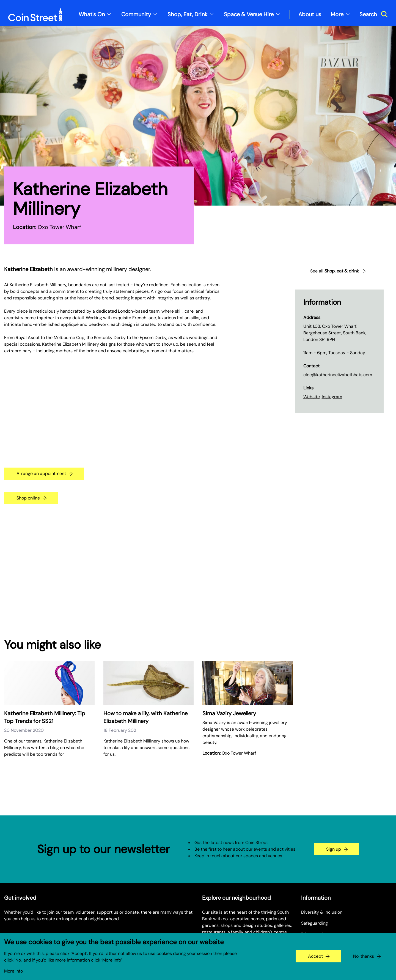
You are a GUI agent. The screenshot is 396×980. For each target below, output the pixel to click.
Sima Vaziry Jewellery (229, 713)
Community (136, 14)
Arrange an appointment (41, 473)
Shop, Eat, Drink (187, 14)
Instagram (332, 397)
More (337, 14)
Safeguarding (314, 923)
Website (312, 397)
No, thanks (364, 956)
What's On (92, 14)
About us (310, 14)
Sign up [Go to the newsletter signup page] (334, 849)
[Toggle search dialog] (374, 14)
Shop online (28, 498)
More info (13, 971)
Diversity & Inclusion (322, 912)
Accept (315, 956)
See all (335, 271)
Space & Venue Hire (249, 14)
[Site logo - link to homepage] (35, 14)
